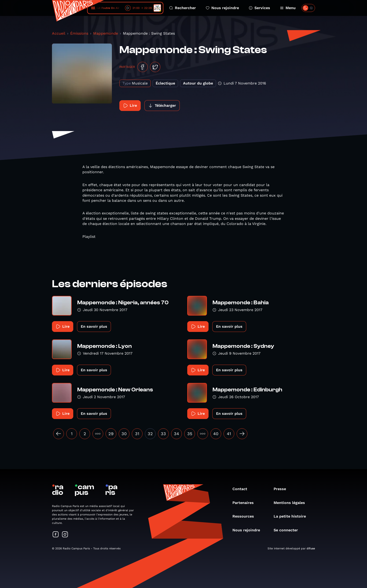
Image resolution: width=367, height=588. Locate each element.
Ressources (246, 516)
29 (111, 434)
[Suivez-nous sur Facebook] (56, 535)
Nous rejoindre (222, 8)
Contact (242, 489)
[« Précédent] (59, 434)
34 (176, 434)
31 (137, 434)
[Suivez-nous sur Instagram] (65, 535)
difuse (311, 548)
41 (229, 434)
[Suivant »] (242, 434)
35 (190, 434)
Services (259, 8)
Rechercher (183, 8)
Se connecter (288, 530)
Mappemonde (106, 33)
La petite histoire (292, 516)
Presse (282, 489)
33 (163, 434)
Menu (288, 8)
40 (216, 434)
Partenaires (245, 503)
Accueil (59, 33)
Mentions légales (292, 503)
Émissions (79, 33)
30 (124, 434)
